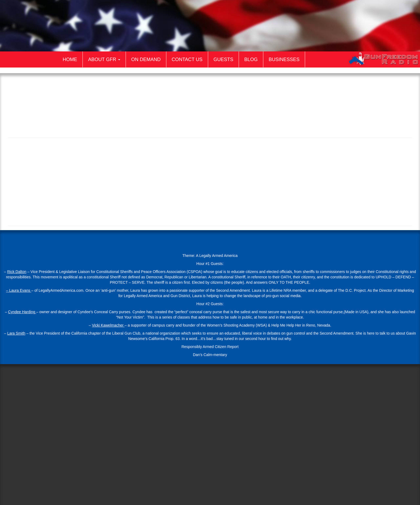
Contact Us (187, 59)
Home (70, 59)
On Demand (146, 59)
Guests (223, 59)
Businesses (284, 59)
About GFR (104, 59)
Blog (251, 59)
